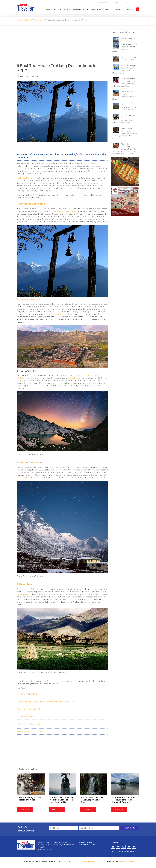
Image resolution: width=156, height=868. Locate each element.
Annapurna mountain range (63, 211)
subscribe (130, 828)
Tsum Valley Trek (26, 717)
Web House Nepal (126, 861)
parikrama (119, 9)
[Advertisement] (62, 46)
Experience (39, 20)
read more (25, 809)
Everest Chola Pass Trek (29, 732)
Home (19, 20)
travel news (96, 9)
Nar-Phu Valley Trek (27, 694)
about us (130, 9)
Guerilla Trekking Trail (28, 709)
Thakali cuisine (57, 314)
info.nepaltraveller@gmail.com (127, 851)
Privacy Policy (88, 861)
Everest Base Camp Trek (30, 724)
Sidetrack (28, 20)
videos (108, 9)
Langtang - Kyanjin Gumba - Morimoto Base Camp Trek (46, 702)
